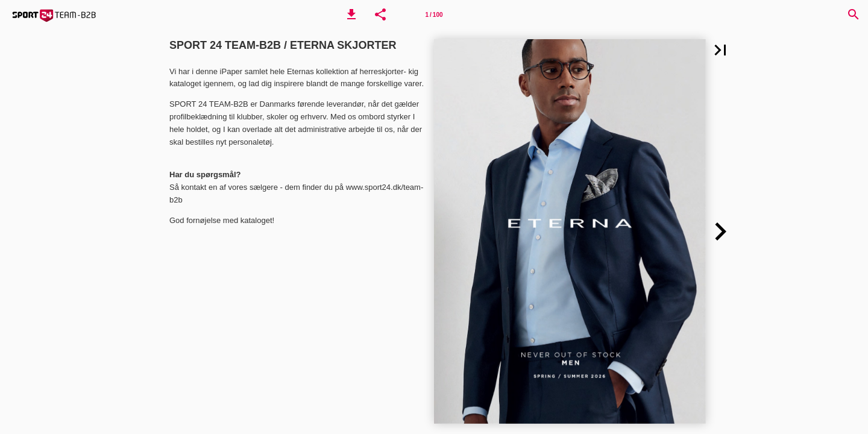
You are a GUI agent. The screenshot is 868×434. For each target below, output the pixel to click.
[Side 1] (434, 14)
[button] (351, 14)
